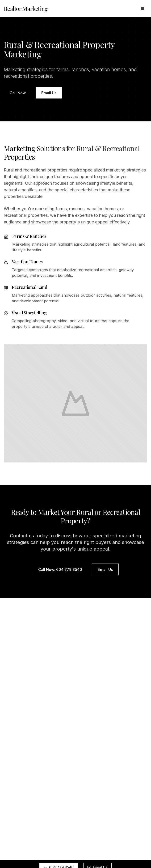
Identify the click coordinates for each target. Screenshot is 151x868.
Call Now (18, 93)
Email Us (49, 93)
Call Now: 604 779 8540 (60, 570)
